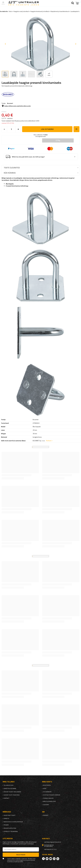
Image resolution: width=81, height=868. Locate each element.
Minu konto (47, 782)
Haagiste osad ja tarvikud (21, 11)
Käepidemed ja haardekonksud (60, 11)
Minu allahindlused (49, 801)
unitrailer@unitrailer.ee (53, 842)
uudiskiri (46, 805)
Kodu (10, 11)
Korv (45, 789)
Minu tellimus (9, 782)
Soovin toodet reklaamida (12, 792)
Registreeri (47, 785)
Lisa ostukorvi (47, 129)
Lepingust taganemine (11, 831)
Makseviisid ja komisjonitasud (13, 822)
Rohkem (49, 441)
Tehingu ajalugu (48, 798)
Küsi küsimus (10, 173)
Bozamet (10, 103)
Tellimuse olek (8, 785)
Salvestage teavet (10, 815)
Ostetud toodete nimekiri (52, 795)
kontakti (6, 798)
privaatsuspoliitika (10, 828)
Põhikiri (6, 825)
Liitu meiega (8, 839)
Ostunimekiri (47, 792)
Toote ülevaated (12, 168)
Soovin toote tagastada (12, 795)
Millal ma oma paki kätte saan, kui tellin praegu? (28, 157)
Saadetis (6, 819)
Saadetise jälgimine (10, 789)
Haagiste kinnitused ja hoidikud (40, 11)
